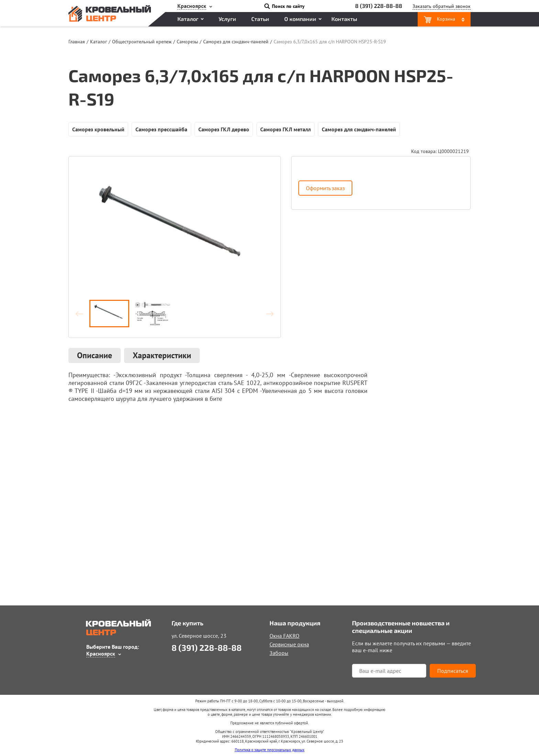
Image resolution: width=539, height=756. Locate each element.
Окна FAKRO (284, 636)
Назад (82, 314)
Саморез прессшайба (161, 129)
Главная (77, 42)
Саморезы (187, 42)
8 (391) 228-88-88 (379, 6)
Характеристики (162, 355)
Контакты (344, 19)
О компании (300, 19)
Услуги (227, 19)
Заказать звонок (442, 6)
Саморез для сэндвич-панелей (236, 42)
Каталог (188, 19)
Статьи (260, 19)
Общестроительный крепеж (142, 42)
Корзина (450, 19)
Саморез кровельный (98, 129)
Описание (95, 355)
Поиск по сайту (288, 6)
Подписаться (453, 671)
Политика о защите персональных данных (270, 750)
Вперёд (267, 314)
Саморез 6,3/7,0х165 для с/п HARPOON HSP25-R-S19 (330, 42)
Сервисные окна (289, 644)
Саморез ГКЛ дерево (224, 129)
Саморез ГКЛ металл (285, 129)
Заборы (279, 653)
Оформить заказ (325, 188)
